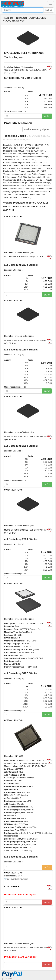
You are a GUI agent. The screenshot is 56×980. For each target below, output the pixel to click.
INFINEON (20, 756)
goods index (7, 979)
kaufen (47, 116)
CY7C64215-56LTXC (13, 217)
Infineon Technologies (23, 67)
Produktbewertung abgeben (37, 129)
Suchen (48, 10)
